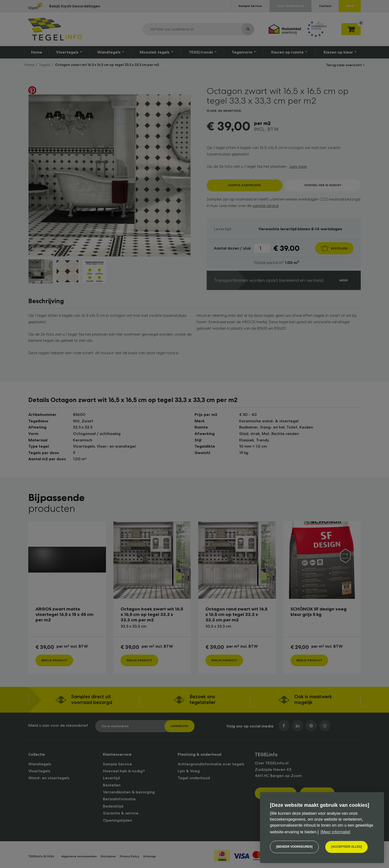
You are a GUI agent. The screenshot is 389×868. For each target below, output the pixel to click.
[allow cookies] (347, 847)
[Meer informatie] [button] (335, 832)
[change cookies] (294, 847)
